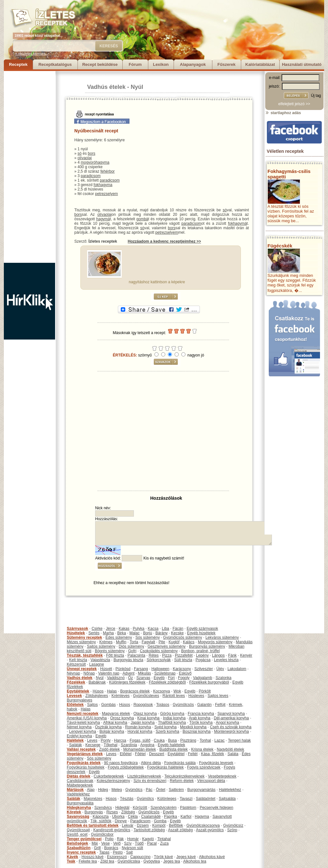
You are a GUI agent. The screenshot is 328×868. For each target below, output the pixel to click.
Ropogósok (143, 705)
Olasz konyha (145, 714)
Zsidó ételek (109, 749)
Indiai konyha (174, 718)
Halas (112, 691)
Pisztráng (188, 740)
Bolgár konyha (112, 731)
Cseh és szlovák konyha (230, 727)
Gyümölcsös (183, 705)
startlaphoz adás (283, 113)
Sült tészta (183, 660)
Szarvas (143, 678)
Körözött (140, 808)
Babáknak (97, 682)
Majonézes (93, 799)
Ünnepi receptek (82, 669)
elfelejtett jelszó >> (294, 104)
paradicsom (91, 176)
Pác (149, 790)
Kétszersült (76, 664)
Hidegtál (122, 808)
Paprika (171, 817)
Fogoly (184, 678)
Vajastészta (100, 660)
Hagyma (202, 817)
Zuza (164, 843)
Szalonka (223, 678)
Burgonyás (94, 812)
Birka (122, 633)
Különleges (167, 799)
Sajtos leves (218, 696)
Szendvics (103, 808)
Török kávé (163, 857)
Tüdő (139, 843)
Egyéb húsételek (201, 633)
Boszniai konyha (197, 731)
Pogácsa (203, 660)
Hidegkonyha (79, 808)
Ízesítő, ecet (77, 834)
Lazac (219, 740)
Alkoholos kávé (212, 857)
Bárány (161, 633)
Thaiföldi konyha (172, 723)
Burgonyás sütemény (207, 646)
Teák (71, 861)
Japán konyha (143, 723)
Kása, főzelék (212, 754)
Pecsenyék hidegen (216, 808)
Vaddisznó (116, 678)
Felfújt (220, 705)
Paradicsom (140, 821)
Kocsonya (162, 691)
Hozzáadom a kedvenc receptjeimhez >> (164, 241)
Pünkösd (123, 669)
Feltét (193, 754)
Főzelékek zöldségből (167, 682)
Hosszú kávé (93, 857)
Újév (220, 669)
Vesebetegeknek (222, 776)
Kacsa (153, 629)
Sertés (94, 633)
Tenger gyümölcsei (84, 839)
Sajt (130, 852)
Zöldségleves (97, 696)
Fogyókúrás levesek (216, 763)
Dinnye (121, 821)
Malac (135, 633)
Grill (97, 848)
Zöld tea (107, 861)
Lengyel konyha (83, 731)
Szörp (232, 830)
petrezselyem (107, 194)
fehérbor (107, 171)
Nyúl (137, 87)
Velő (117, 843)
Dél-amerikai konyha (231, 718)
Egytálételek (78, 691)
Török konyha (201, 723)
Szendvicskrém (164, 808)
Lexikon (161, 64)
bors (91, 153)
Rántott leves (174, 696)
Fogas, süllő (140, 740)
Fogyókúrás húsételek (86, 767)
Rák (120, 839)
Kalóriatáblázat (260, 64)
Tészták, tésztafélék (85, 655)
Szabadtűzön (79, 848)
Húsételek (76, 633)
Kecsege (93, 745)
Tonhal (205, 740)
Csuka (159, 740)
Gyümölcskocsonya (203, 825)
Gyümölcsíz (233, 825)
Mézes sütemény (82, 642)
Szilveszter (204, 669)
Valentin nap (109, 673)
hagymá (103, 219)
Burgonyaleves (80, 700)
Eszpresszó (117, 857)
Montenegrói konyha (231, 731)
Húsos (98, 691)
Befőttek (176, 825)
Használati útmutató (302, 64)
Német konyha (79, 727)
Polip (109, 839)
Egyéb (159, 678)
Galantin (205, 705)
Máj (95, 843)
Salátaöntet (206, 799)
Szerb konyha (167, 731)
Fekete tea (88, 861)
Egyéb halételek (172, 745)
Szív (128, 843)
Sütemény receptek (85, 637)
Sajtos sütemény (101, 646)
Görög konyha (172, 714)
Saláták (76, 745)
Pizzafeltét (184, 655)
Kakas (124, 629)
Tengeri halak (239, 740)
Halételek (75, 740)
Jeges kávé (186, 857)
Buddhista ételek (173, 749)
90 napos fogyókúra (121, 763)
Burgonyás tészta (128, 660)
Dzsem (143, 825)
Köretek (74, 812)
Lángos (218, 655)
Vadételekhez (78, 794)
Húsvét (106, 669)
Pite (162, 642)
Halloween (160, 669)
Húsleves (196, 696)
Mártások (75, 790)
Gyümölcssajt (78, 830)
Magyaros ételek (116, 714)
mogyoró (88, 162)
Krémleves (121, 696)
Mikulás (144, 673)
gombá (142, 219)
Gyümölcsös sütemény (182, 637)
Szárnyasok (78, 629)
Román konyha (138, 727)
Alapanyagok (193, 64)
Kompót (159, 825)
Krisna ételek (202, 749)
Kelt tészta (78, 660)
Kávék (73, 857)
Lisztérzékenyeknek (144, 776)
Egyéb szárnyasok (202, 629)
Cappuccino (140, 857)
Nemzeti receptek (83, 714)
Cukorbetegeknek (109, 776)
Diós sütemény (131, 646)
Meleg (117, 790)
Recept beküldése (100, 64)
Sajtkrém (176, 790)
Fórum (135, 64)
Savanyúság (78, 817)
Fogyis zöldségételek (126, 767)
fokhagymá (238, 223)
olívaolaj (85, 158)
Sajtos (92, 705)
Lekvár (128, 825)
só (80, 153)
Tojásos (163, 705)
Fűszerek (226, 64)
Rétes (154, 655)
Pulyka (139, 629)
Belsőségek (78, 843)
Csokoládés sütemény (159, 651)
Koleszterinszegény (113, 781)
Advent (128, 673)
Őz (131, 678)
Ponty (106, 740)
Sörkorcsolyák (159, 660)
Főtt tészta (115, 655)
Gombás (108, 705)
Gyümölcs (134, 790)
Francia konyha (201, 714)
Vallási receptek (81, 749)
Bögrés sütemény (110, 651)
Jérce (111, 629)
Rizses (112, 812)
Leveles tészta (226, 660)
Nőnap (89, 673)
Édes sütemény (119, 637)
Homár (133, 839)
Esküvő (185, 673)
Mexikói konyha (193, 727)
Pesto (118, 852)
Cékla (133, 817)
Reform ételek (182, 781)
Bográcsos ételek (135, 691)
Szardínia (129, 745)
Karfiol (186, 817)
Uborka (118, 817)
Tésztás (127, 799)
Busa (172, 740)
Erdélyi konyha (80, 736)
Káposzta (101, 817)
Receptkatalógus (55, 64)
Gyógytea (152, 861)
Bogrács (111, 848)
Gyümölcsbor (102, 834)
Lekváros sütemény (222, 637)
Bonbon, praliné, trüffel (200, 651)
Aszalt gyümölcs (210, 830)
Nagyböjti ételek (230, 749)
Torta (134, 642)
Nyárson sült (132, 848)
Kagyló (148, 839)
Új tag (316, 96)
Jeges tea (172, 861)
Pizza (167, 655)
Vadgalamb (203, 678)
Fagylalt (148, 642)
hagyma (103, 162)
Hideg (103, 790)
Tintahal (164, 839)
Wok (177, 691)
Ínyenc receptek (82, 852)
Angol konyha (228, 723)
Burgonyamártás (201, 790)
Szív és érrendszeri (150, 781)
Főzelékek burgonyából (209, 682)
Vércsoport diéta (211, 781)
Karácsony (182, 669)
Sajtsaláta (227, 799)
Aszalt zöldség (180, 830)
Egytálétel (176, 754)
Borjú (148, 633)
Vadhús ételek (106, 87)
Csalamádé (151, 817)
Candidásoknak (80, 781)
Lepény (202, 655)
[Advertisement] (29, 167)
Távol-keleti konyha (83, 723)
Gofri (132, 651)
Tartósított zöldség (149, 830)
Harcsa (120, 740)
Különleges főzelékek (127, 682)
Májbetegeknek (80, 785)
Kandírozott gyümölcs (112, 830)
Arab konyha (199, 718)
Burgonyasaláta (80, 803)
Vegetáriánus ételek (85, 754)
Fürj (171, 678)
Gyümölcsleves (146, 696)
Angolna (147, 745)
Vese (106, 843)
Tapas (104, 852)
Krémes (106, 642)
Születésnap (165, 673)
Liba (165, 629)
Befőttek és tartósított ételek (93, 825)
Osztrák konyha (108, 727)
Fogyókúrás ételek (84, 763)
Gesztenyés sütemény (167, 646)
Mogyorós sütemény (215, 642)
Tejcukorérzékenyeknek (184, 776)
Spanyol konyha (231, 714)
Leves (92, 740)
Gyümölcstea (129, 861)
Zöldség (128, 812)
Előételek (75, 705)
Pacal (152, 843)
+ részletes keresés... (32, 53)
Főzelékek (76, 682)
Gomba (160, 821)
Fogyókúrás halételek (165, 767)
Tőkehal (111, 745)
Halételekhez (230, 790)
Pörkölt (205, 691)
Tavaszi (186, 799)
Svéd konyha (165, 727)
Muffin (121, 642)
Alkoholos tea (195, 861)
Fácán (178, 629)
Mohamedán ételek (140, 749)
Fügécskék (280, 246)
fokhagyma (103, 185)
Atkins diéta (151, 763)
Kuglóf (174, 642)
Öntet (161, 790)
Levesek (74, 696)
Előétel (126, 754)
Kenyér (246, 655)
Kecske (177, 633)
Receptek (18, 64)
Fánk (232, 655)
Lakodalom (237, 669)
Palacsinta (136, 655)
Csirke (97, 629)
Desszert (156, 754)
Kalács (189, 642)
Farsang (141, 669)
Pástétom (188, 808)
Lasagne (97, 664)
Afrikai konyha (115, 723)
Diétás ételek (79, 776)
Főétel (140, 754)
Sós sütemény (148, 637)
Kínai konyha (148, 718)
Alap (91, 790)
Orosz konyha (122, 718)
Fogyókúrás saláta (180, 763)
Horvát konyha (140, 731)
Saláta (233, 754)
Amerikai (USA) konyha (87, 718)
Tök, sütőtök (101, 821)
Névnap (74, 673)
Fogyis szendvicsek (204, 767)
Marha (108, 633)
